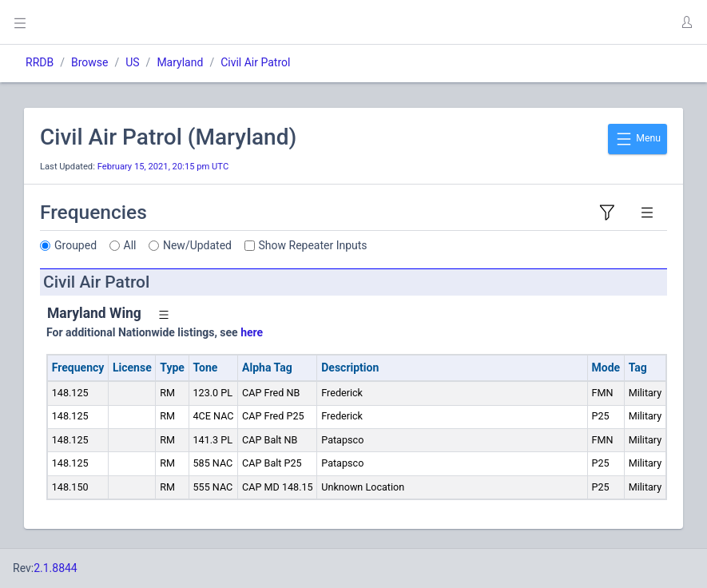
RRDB (40, 62)
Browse (89, 62)
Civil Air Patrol (255, 62)
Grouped (75, 245)
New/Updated (197, 245)
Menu (637, 139)
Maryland (180, 62)
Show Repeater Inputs (313, 245)
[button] (686, 22)
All (130, 245)
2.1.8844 (56, 568)
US (132, 62)
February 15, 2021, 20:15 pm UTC (163, 167)
